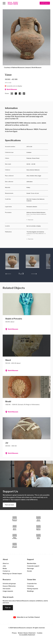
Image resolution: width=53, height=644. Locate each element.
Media (5, 569)
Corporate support (33, 566)
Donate (29, 571)
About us (6, 563)
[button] (12, 262)
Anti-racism (7, 589)
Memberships (32, 563)
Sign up (8, 608)
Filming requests (33, 589)
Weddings (30, 591)
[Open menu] (4, 3)
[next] (34, 274)
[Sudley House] (38, 537)
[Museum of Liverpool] (15, 519)
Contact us (6, 571)
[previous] (8, 274)
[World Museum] (38, 519)
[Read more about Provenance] (37, 216)
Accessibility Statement (27, 635)
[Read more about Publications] (37, 236)
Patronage (30, 569)
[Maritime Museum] (38, 528)
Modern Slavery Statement (27, 633)
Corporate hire (32, 584)
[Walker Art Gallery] (15, 537)
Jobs (4, 566)
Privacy (14, 633)
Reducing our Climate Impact (12, 574)
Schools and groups (9, 584)
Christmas (30, 586)
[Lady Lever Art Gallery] (15, 545)
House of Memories (9, 586)
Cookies (40, 633)
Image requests (8, 591)
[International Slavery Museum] (15, 528)
